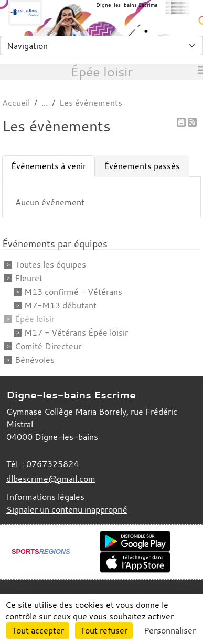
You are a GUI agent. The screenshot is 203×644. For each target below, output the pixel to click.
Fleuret (29, 278)
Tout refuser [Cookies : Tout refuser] (104, 630)
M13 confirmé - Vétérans (73, 292)
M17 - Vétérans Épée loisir (76, 332)
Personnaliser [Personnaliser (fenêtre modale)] (170, 630)
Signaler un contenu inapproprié (67, 509)
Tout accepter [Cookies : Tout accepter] (38, 630)
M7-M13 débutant (60, 305)
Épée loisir (35, 319)
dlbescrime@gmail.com (51, 479)
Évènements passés (142, 166)
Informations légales (45, 497)
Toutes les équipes (50, 264)
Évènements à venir (49, 166)
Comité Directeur (48, 346)
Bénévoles (35, 360)
